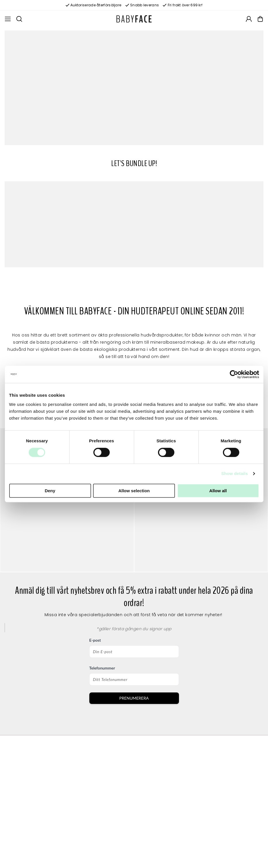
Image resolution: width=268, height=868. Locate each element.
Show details (235, 473)
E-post (95, 640)
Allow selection (134, 491)
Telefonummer (102, 668)
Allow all (218, 491)
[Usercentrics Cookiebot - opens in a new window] (234, 374)
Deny (50, 491)
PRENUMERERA (134, 698)
